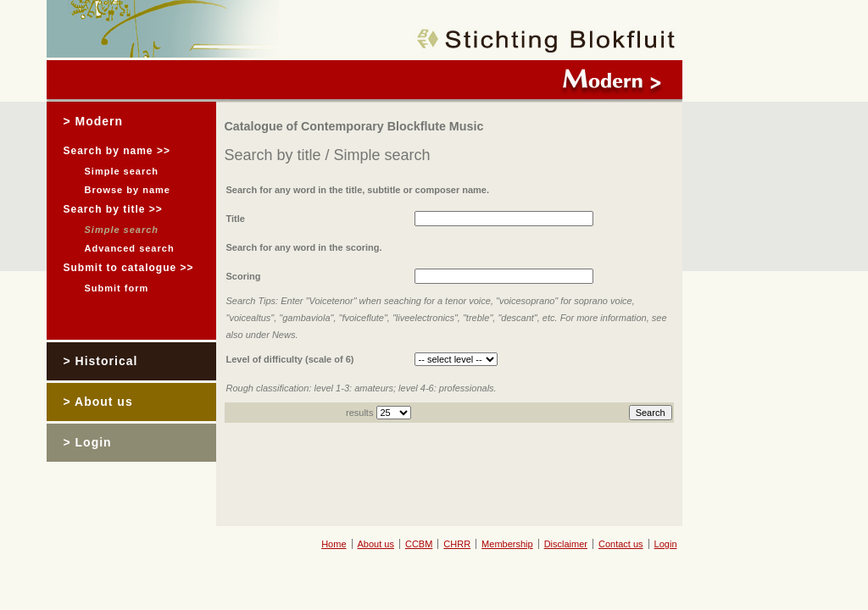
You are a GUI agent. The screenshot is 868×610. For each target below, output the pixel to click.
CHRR (457, 544)
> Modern (94, 121)
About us (376, 544)
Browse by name (128, 190)
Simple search (122, 171)
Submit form (117, 288)
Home (334, 544)
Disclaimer (566, 544)
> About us (98, 402)
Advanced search (130, 248)
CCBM (419, 544)
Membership (507, 544)
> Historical (101, 361)
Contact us (621, 544)
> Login (88, 442)
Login (666, 544)
